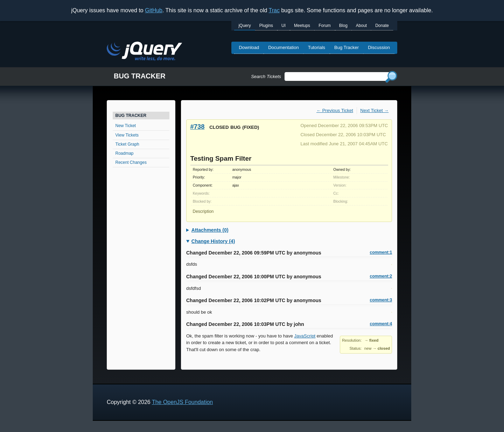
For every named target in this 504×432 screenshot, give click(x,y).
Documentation (283, 47)
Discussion (379, 47)
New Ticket (126, 126)
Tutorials (317, 47)
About (361, 26)
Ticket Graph (127, 144)
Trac (274, 10)
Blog (343, 26)
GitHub (154, 10)
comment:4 (381, 324)
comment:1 (381, 252)
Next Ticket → (374, 110)
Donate (382, 26)
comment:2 (381, 276)
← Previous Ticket (335, 110)
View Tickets (127, 135)
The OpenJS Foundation (182, 402)
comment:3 (381, 300)
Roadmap (125, 153)
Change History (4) (213, 241)
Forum (325, 26)
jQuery (244, 26)
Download (249, 47)
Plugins (266, 26)
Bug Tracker (346, 47)
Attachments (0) (210, 230)
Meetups (302, 26)
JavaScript (305, 336)
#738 (198, 127)
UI (283, 26)
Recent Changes (131, 162)
